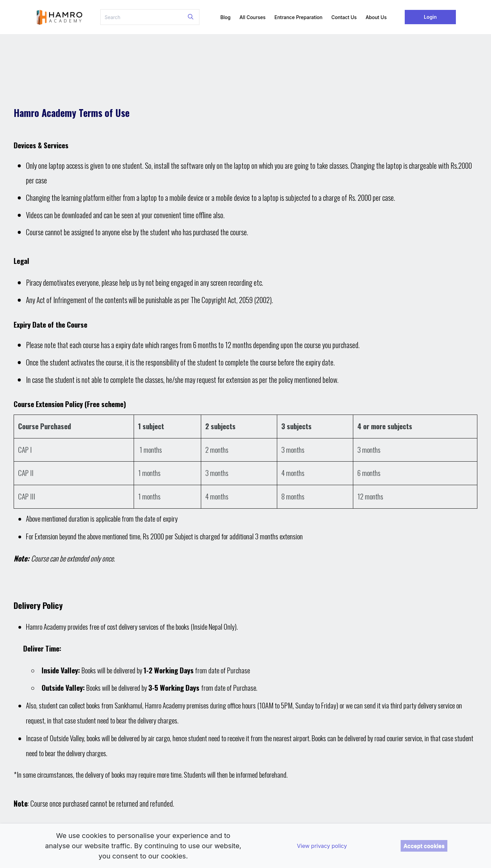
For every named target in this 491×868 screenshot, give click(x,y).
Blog (225, 17)
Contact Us (344, 17)
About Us (376, 17)
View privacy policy (322, 846)
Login (430, 17)
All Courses (252, 17)
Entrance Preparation (299, 17)
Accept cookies (424, 846)
